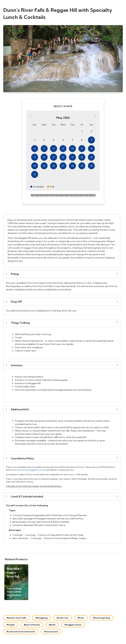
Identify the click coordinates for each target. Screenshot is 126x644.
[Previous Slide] (7, 59)
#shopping (42, 618)
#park (52, 625)
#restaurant (51, 632)
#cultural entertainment (21, 632)
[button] (62, 274)
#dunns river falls (16, 618)
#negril (11, 625)
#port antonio (32, 625)
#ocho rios (63, 618)
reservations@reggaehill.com (30, 470)
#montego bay (102, 618)
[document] (62, 241)
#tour (81, 618)
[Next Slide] (119, 59)
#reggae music (73, 625)
